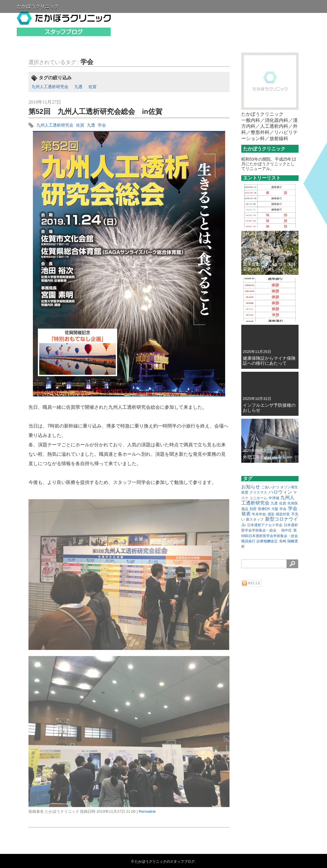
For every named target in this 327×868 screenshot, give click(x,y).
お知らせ (251, 487)
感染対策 (283, 514)
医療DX (264, 509)
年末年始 (259, 514)
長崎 (283, 541)
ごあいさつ (270, 487)
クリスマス (258, 492)
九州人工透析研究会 (50, 87)
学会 (87, 62)
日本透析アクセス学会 (265, 525)
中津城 (274, 498)
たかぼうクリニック (38, 6)
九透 (78, 87)
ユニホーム (258, 498)
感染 (271, 514)
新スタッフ (255, 519)
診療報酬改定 (267, 541)
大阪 (275, 509)
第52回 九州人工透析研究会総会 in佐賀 (95, 111)
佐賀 (92, 87)
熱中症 (286, 530)
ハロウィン (280, 492)
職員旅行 (248, 541)
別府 (253, 509)
